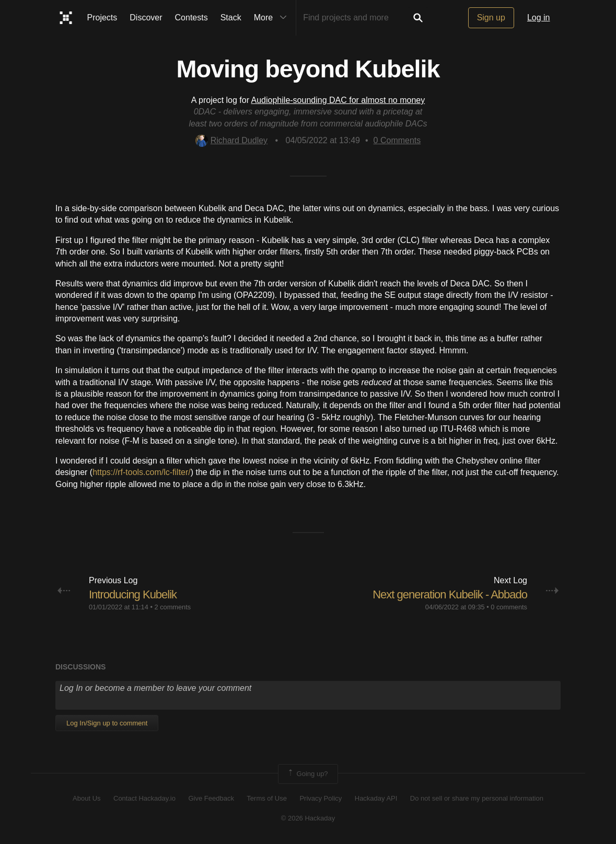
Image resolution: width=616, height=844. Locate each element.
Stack (231, 18)
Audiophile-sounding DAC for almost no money (338, 100)
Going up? (307, 774)
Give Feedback (211, 798)
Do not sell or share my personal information (477, 798)
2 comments (172, 607)
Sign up (491, 18)
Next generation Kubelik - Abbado (450, 594)
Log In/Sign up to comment (107, 723)
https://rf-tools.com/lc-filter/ (142, 472)
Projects (102, 18)
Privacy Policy (321, 798)
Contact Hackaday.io (144, 798)
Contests (191, 18)
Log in (539, 18)
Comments (397, 140)
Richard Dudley (231, 140)
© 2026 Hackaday (308, 818)
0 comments (509, 607)
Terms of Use (267, 798)
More (273, 18)
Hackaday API (376, 798)
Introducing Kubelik (133, 594)
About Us (86, 798)
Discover (146, 18)
